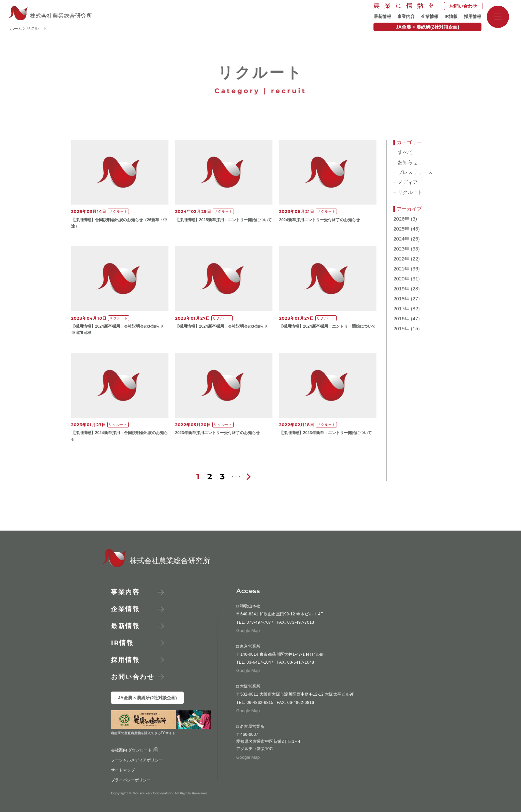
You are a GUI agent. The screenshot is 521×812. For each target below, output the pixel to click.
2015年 (401, 329)
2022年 (401, 259)
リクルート (408, 192)
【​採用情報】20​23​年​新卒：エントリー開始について (325, 433)
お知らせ (406, 162)
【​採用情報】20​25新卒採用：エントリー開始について (223, 220)
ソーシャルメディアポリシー (137, 760)
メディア (406, 182)
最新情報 (382, 16)
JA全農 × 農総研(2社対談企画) (427, 27)
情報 (122, 643)
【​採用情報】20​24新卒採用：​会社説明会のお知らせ (221, 326)
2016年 (401, 319)
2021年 (401, 269)
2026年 (401, 219)
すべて (403, 152)
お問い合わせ (463, 6)
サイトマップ (123, 770)
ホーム (16, 29)
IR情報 (451, 16)
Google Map (248, 630)
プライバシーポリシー (131, 780)
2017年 (401, 309)
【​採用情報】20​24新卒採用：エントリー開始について (327, 326)
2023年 (401, 249)
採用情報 (472, 16)
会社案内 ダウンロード (134, 750)
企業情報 (430, 16)
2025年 (401, 229)
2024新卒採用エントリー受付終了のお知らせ (319, 220)
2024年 (401, 239)
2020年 (401, 279)
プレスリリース (413, 172)
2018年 (401, 299)
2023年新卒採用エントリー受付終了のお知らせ (217, 433)
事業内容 (406, 16)
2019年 (401, 289)
